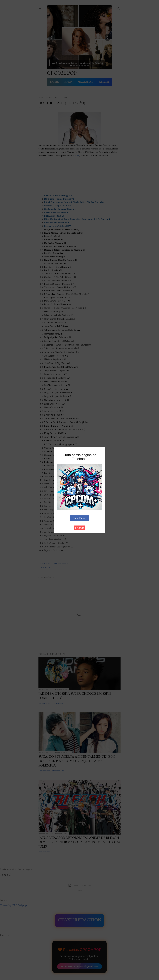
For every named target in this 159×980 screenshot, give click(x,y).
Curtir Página (79, 518)
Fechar (79, 528)
